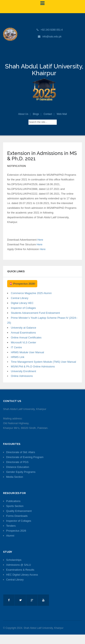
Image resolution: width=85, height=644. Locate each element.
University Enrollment (23, 371)
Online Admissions (22, 376)
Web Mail (62, 114)
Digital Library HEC (22, 303)
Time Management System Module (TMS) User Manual (43, 362)
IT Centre (16, 347)
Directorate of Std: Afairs (21, 452)
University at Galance (24, 328)
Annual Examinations (23, 333)
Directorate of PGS (17, 462)
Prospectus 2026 (16, 531)
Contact (48, 114)
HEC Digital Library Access (22, 575)
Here (40, 240)
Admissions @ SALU (19, 565)
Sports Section (15, 506)
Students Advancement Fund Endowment (35, 313)
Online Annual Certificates (26, 338)
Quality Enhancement (19, 511)
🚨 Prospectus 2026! (22, 284)
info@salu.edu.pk (52, 37)
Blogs (36, 114)
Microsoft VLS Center (24, 342)
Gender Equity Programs (21, 472)
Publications (13, 501)
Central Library (20, 298)
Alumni (10, 536)
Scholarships (14, 560)
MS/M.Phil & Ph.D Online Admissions (33, 366)
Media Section (15, 477)
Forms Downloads (17, 516)
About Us (23, 114)
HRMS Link (18, 357)
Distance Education (18, 467)
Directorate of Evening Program (25, 457)
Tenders (11, 526)
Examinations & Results (20, 570)
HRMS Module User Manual (27, 352)
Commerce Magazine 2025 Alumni (31, 293)
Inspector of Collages (23, 308)
